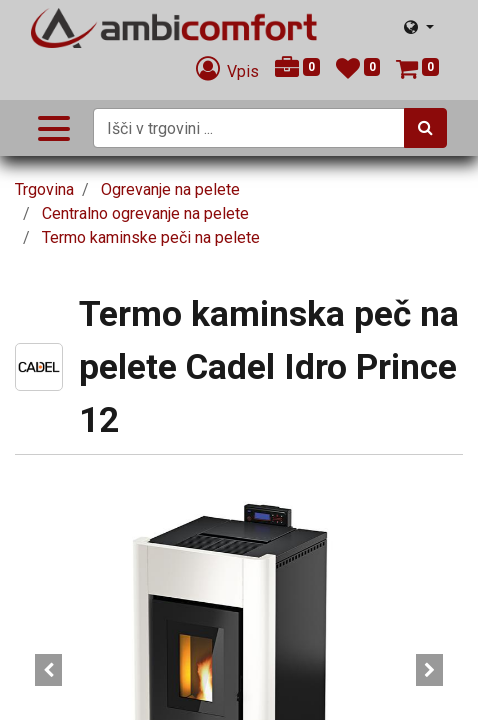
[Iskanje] (425, 128)
